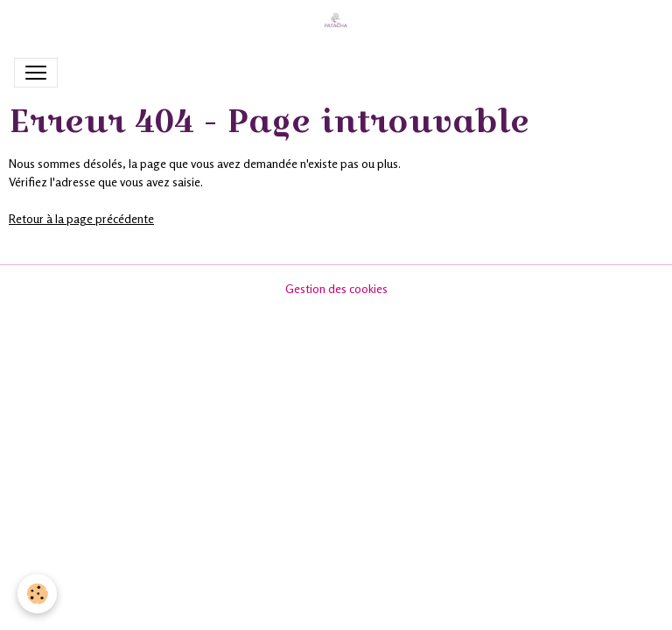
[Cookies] (37, 594)
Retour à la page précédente (81, 218)
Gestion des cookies (336, 288)
